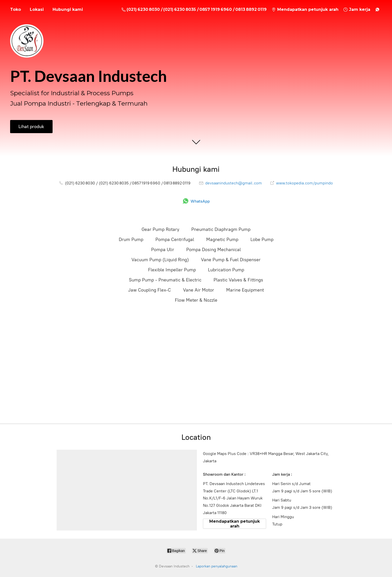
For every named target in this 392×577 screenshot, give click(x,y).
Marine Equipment (245, 290)
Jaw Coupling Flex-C (149, 290)
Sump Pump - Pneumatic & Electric (165, 280)
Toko (16, 9)
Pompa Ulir (163, 250)
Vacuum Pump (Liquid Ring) (160, 260)
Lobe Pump (262, 239)
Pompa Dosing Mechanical (214, 250)
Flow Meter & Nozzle (196, 300)
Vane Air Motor (199, 290)
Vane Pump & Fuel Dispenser (231, 260)
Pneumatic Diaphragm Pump (221, 229)
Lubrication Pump (226, 270)
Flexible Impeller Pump (172, 270)
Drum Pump (131, 239)
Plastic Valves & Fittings (238, 280)
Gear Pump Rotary (160, 229)
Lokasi (37, 9)
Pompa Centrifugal (175, 239)
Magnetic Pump (222, 239)
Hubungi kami (68, 9)
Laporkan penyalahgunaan (217, 566)
